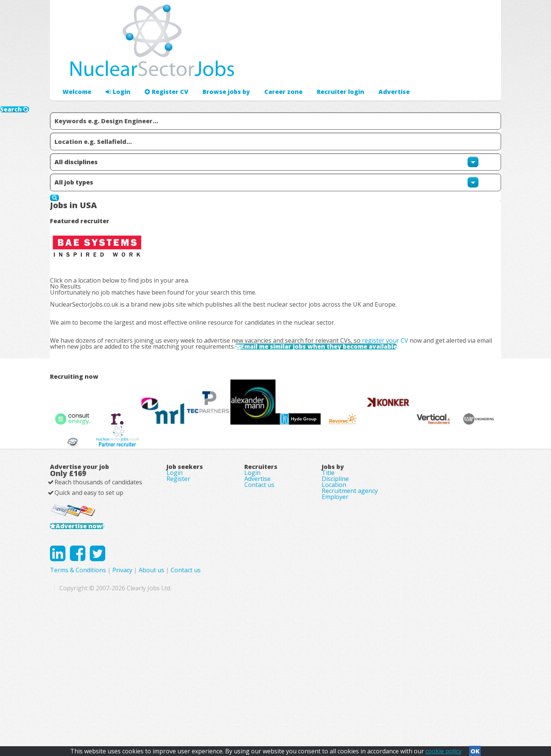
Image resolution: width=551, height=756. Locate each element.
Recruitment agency (350, 591)
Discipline (335, 570)
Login (114, 70)
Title (328, 559)
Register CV (159, 70)
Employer (335, 601)
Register (178, 570)
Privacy (273, 692)
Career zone (268, 70)
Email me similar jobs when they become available (355, 337)
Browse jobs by (214, 70)
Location (334, 580)
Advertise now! (91, 629)
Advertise (419, 70)
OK (475, 749)
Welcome (75, 70)
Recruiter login (468, 70)
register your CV (397, 321)
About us (302, 692)
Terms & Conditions (228, 692)
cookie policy (444, 749)
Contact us (259, 580)
